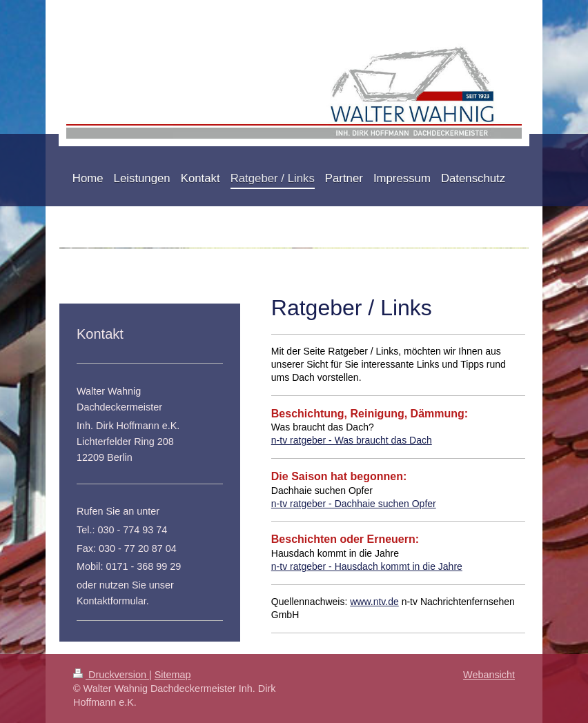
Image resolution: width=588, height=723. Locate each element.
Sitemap (173, 675)
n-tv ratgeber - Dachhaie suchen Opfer (354, 504)
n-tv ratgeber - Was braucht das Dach (352, 440)
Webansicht (489, 675)
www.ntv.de (374, 602)
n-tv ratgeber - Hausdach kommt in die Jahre (367, 566)
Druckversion (111, 675)
